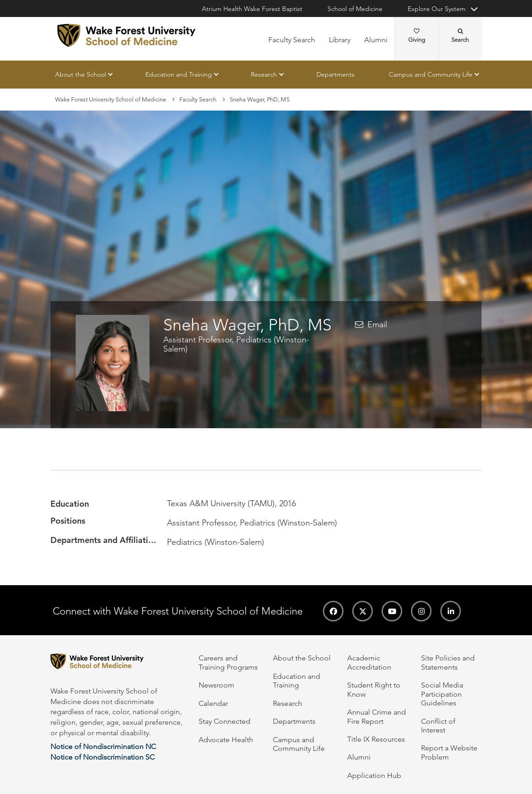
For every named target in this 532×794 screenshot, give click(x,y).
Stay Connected (224, 721)
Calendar (213, 703)
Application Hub (374, 775)
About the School (80, 74)
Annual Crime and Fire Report (377, 716)
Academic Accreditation (369, 662)
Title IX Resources (376, 739)
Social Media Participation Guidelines (442, 694)
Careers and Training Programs (228, 662)
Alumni (376, 40)
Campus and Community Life (431, 74)
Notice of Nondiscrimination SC (103, 757)
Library (340, 40)
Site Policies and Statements (448, 662)
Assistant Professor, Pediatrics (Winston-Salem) (236, 344)
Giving (417, 36)
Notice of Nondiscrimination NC (103, 746)
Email (377, 325)
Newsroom (216, 685)
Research (264, 74)
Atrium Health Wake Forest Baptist (252, 9)
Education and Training (179, 74)
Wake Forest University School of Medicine (111, 99)
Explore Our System (437, 9)
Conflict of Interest (438, 726)
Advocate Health (226, 740)
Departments (335, 74)
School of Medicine (355, 9)
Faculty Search (292, 40)
